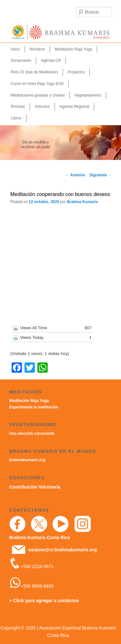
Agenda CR (51, 61)
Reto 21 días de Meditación (34, 72)
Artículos (42, 107)
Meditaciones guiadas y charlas (38, 95)
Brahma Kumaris (82, 202)
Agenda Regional (74, 107)
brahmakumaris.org (27, 460)
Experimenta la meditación (34, 407)
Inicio (15, 49)
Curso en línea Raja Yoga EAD (37, 84)
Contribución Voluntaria (35, 487)
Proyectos (76, 72)
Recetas (18, 107)
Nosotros (37, 49)
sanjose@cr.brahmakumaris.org (62, 550)
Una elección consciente (32, 434)
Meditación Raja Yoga (74, 49)
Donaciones (21, 61)
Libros (16, 118)
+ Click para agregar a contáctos (44, 601)
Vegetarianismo (88, 95)
